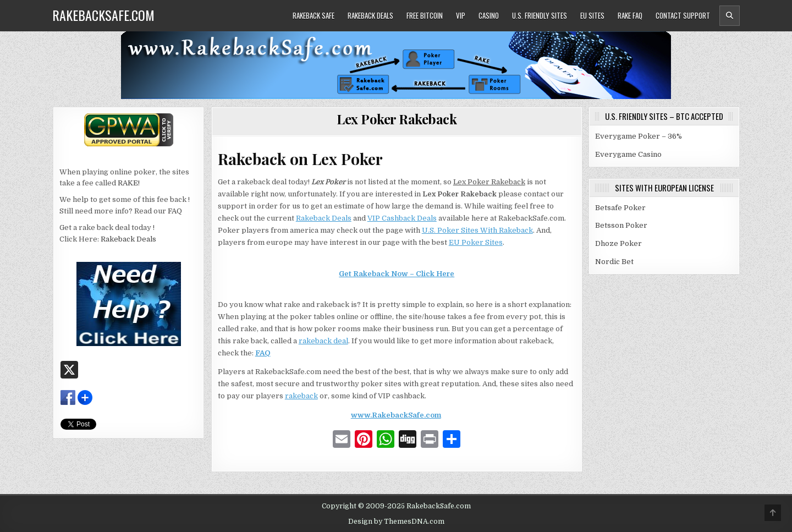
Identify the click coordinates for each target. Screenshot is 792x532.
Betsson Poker (621, 225)
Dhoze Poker (618, 243)
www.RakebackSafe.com (396, 415)
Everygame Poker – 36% (639, 136)
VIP (461, 15)
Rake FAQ (630, 15)
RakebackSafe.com (103, 15)
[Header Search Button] (730, 16)
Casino (489, 15)
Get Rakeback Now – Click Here (397, 274)
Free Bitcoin (425, 15)
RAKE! (129, 183)
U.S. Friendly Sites (540, 15)
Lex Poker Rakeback (397, 119)
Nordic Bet (614, 262)
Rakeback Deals (370, 15)
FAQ (263, 353)
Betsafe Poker (620, 208)
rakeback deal (323, 341)
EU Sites (592, 15)
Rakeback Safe (313, 15)
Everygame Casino (628, 154)
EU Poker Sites (476, 242)
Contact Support (683, 15)
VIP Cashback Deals (402, 218)
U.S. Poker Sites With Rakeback (477, 230)
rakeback (301, 396)
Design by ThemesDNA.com (396, 522)
